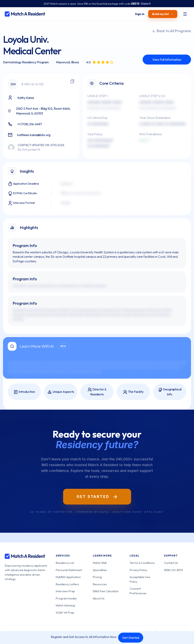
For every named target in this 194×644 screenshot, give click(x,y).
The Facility (133, 392)
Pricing (97, 577)
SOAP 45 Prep (65, 613)
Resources (100, 584)
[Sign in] (140, 14)
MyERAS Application (68, 577)
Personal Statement (69, 570)
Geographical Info (170, 392)
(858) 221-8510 (173, 570)
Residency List (65, 563)
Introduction (24, 392)
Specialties (100, 570)
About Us (99, 598)
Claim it (146, 4)
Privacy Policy (138, 570)
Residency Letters (67, 584)
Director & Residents (97, 392)
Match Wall (100, 563)
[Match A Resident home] (25, 14)
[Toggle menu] (185, 14)
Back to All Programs (171, 31)
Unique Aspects (61, 392)
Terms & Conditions (142, 563)
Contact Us (171, 563)
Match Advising (65, 605)
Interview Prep (65, 591)
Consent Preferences (138, 591)
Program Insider (66, 598)
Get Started (131, 638)
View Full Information (167, 60)
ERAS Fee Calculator (106, 591)
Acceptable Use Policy (140, 579)
